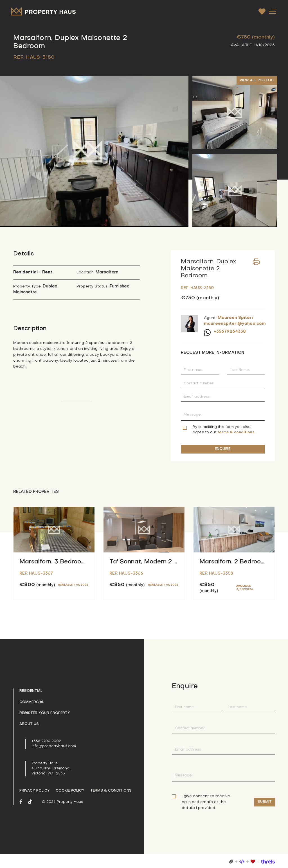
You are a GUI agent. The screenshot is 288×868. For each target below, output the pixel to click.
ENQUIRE (223, 449)
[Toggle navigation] (272, 11)
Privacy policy (35, 791)
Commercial (32, 702)
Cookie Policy (70, 791)
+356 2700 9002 (46, 741)
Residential (31, 691)
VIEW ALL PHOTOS (257, 80)
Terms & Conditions (111, 791)
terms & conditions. (236, 432)
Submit (265, 802)
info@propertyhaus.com (54, 746)
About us (29, 724)
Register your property (45, 713)
